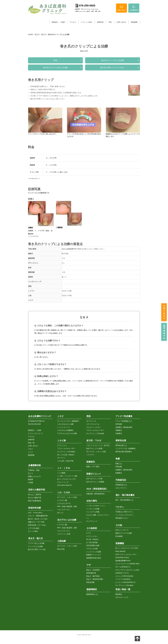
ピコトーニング (63, 482)
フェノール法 (112, 330)
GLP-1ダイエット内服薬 (95, 481)
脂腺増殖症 (92, 589)
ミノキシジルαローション (96, 505)
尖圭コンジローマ (122, 529)
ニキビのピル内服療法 (65, 430)
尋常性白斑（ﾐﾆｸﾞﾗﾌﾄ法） (37, 524)
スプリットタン (92, 536)
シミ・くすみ (64, 467)
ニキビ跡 (62, 440)
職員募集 (134, 22)
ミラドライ (90, 454)
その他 (119, 524)
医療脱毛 (91, 461)
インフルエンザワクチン (124, 514)
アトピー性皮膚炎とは (124, 420)
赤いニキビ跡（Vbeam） (66, 454)
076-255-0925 (36, 424)
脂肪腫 (30, 479)
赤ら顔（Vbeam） (93, 539)
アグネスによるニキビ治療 (67, 433)
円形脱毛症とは (121, 484)
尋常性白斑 (121, 440)
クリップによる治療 (35, 546)
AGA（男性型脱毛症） (97, 488)
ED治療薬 (119, 536)
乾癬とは (119, 463)
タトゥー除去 (33, 531)
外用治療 (119, 424)
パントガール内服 (93, 511)
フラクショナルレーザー (66, 448)
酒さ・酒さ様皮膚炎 (125, 494)
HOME (30, 34)
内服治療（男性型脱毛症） (96, 493)
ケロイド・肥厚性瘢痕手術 (38, 515)
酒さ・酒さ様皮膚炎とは (124, 499)
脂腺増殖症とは (92, 594)
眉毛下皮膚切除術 (35, 500)
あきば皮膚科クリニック (40, 416)
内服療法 (119, 430)
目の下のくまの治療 (67, 519)
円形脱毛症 (121, 479)
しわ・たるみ (64, 492)
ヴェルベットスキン (94, 427)
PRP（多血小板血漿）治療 (67, 506)
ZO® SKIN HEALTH (64, 485)
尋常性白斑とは (121, 445)
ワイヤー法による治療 (36, 543)
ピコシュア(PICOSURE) (124, 575)
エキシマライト (121, 487)
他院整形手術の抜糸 (94, 557)
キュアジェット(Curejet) (66, 451)
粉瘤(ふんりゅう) (34, 476)
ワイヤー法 (41, 96)
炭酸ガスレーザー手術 (36, 521)
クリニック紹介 (87, 22)
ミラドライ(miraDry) (123, 579)
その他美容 (92, 528)
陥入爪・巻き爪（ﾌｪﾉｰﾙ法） (38, 518)
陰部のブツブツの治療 (124, 532)
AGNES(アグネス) (122, 572)
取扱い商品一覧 (123, 589)
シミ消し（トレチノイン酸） (68, 475)
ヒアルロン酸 (62, 500)
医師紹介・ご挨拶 (58, 22)
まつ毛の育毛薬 (92, 542)
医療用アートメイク (94, 554)
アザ (89, 564)
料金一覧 (31, 442)
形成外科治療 (35, 507)
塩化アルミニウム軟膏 (94, 448)
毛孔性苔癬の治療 (93, 545)
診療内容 (100, 22)
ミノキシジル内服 (93, 508)
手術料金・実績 (34, 470)
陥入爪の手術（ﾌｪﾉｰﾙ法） (37, 549)
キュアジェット (92, 521)
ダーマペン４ (91, 420)
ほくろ (30, 473)
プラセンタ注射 (92, 548)
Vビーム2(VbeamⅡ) (123, 566)
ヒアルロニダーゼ (64, 503)
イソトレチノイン (64, 427)
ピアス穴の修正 (34, 528)
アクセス (73, 22)
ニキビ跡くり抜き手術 (65, 460)
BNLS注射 (61, 548)
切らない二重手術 (35, 494)
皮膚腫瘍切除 (35, 465)
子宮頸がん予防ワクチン (124, 511)
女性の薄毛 (92, 500)
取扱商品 (119, 594)
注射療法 (119, 433)
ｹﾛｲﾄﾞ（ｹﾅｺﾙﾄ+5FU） (36, 512)
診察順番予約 (72, 249)
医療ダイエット (94, 473)
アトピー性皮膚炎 (124, 416)
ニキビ (61, 416)
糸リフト (60, 512)
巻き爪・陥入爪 (40, 34)
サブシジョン (62, 445)
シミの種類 (61, 472)
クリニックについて (35, 433)
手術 (110, 22)
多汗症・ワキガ (94, 440)
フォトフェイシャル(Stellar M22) (127, 563)
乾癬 (118, 458)
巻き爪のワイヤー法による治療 (55, 67)
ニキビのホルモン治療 (65, 424)
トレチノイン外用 (64, 533)
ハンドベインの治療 (94, 551)
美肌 (89, 416)
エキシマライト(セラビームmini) (127, 569)
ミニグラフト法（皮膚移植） (126, 448)
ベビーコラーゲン (64, 509)
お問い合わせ (121, 22)
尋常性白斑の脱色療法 (124, 451)
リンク (30, 451)
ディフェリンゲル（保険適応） (69, 420)
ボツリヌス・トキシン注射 (67, 497)
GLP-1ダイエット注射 (94, 478)
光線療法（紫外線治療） (124, 427)
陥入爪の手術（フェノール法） (113, 67)
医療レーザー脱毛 (93, 466)
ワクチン (120, 506)
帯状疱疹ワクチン (122, 517)
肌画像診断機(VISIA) (123, 560)
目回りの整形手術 (37, 489)
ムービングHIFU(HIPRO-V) (125, 582)
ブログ (30, 448)
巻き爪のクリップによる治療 (113, 60)
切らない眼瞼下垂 (35, 497)
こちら (51, 99)
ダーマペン (61, 457)
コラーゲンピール (93, 424)
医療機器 (120, 543)
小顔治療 (62, 540)
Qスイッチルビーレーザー (67, 478)
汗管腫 (30, 482)
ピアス (89, 532)
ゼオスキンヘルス (122, 597)
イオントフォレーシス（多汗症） (98, 445)
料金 (55, 60)
